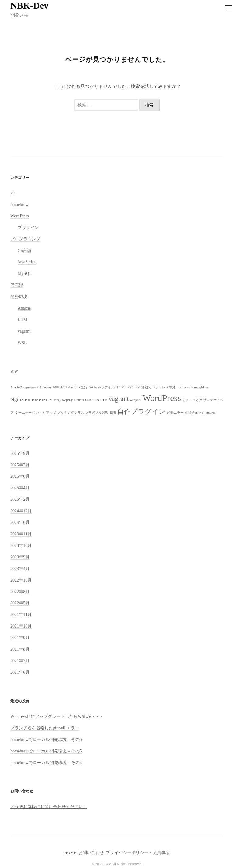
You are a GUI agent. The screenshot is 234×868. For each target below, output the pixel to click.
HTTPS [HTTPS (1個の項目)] (121, 387)
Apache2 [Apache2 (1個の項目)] (16, 387)
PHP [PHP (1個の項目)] (35, 400)
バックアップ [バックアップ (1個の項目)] (46, 413)
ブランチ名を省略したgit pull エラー (45, 728)
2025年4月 (20, 488)
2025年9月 (20, 453)
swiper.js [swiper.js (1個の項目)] (67, 400)
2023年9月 (20, 557)
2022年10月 (21, 580)
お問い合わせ (91, 853)
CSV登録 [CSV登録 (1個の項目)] (81, 387)
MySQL (25, 273)
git (13, 193)
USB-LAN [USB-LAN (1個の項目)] (92, 400)
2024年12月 (21, 511)
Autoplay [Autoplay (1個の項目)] (45, 387)
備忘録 (17, 285)
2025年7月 (20, 465)
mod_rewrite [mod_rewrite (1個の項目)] (185, 387)
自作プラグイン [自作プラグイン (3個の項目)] (142, 412)
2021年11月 (21, 614)
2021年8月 (20, 649)
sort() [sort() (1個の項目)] (57, 400)
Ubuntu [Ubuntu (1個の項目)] (79, 400)
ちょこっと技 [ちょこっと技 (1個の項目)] (192, 400)
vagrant (24, 331)
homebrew (19, 204)
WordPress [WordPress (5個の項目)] (162, 398)
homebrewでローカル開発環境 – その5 (46, 751)
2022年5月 (20, 603)
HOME (70, 853)
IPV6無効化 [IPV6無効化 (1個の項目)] (143, 387)
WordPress (20, 216)
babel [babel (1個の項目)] (70, 387)
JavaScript (27, 262)
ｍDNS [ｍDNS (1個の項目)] (211, 413)
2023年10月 (21, 545)
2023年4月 (20, 569)
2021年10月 (21, 626)
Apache (24, 308)
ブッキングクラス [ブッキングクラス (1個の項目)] (71, 413)
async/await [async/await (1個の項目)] (30, 387)
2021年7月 (20, 661)
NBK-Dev (29, 5)
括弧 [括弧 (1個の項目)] (113, 413)
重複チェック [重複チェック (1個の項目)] (195, 413)
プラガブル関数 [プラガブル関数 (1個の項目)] (97, 413)
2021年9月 (20, 638)
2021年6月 (20, 672)
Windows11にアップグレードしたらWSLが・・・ (57, 716)
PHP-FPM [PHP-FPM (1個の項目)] (46, 400)
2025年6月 (20, 476)
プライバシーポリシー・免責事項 (138, 853)
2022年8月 (20, 592)
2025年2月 (20, 499)
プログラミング (25, 239)
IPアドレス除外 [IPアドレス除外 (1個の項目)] (164, 387)
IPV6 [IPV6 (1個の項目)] (130, 387)
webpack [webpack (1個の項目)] (136, 400)
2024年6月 (20, 522)
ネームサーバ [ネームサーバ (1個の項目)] (25, 413)
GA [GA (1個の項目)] (91, 387)
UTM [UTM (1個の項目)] (104, 400)
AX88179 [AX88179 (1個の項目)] (59, 387)
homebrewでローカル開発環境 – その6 (46, 739)
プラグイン (28, 227)
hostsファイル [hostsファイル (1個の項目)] (105, 387)
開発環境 (19, 296)
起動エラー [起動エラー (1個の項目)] (175, 413)
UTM (22, 320)
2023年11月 (21, 534)
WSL (22, 343)
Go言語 (25, 251)
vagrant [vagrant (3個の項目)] (119, 399)
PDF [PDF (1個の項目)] (28, 400)
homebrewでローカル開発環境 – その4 (46, 763)
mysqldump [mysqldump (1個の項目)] (202, 387)
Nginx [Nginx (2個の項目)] (17, 399)
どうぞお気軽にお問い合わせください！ (49, 807)
